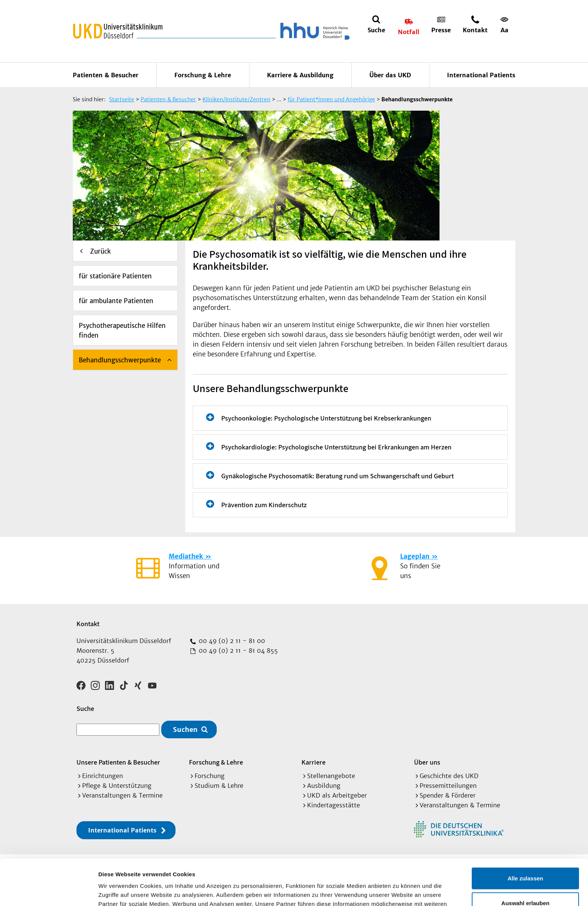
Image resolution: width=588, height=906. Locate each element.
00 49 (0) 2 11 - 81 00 (231, 641)
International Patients (481, 75)
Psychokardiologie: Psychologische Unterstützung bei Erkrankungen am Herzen (336, 447)
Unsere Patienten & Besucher (118, 762)
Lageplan (415, 556)
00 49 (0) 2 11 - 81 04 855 (237, 651)
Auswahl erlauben (525, 857)
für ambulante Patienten (116, 301)
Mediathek (186, 556)
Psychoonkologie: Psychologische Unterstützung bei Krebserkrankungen (326, 418)
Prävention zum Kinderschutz (264, 505)
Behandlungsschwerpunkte (120, 360)
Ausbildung (324, 786)
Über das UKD (390, 75)
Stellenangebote (331, 776)
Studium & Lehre (219, 786)
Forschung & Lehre (203, 75)
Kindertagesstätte (334, 805)
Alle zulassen (525, 832)
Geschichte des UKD (449, 776)
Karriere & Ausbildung (300, 75)
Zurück (100, 251)
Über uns (427, 762)
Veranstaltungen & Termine (122, 795)
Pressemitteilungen (448, 786)
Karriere (313, 762)
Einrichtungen (103, 776)
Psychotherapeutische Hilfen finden (122, 331)
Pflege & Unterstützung (117, 786)
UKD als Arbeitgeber (337, 795)
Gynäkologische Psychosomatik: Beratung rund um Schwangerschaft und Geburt (337, 476)
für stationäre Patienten (115, 276)
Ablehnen (525, 881)
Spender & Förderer (448, 795)
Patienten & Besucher (106, 75)
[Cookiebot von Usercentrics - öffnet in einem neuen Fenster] (49, 891)
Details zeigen (399, 891)
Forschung (210, 776)
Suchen (185, 729)
